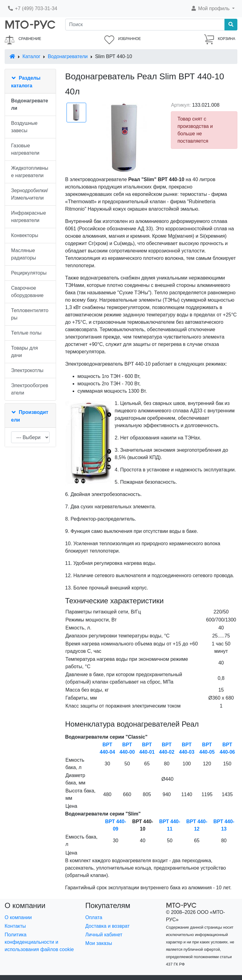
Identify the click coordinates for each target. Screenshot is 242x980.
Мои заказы (99, 943)
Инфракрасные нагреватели (28, 217)
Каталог (31, 56)
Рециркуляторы (29, 273)
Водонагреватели (68, 56)
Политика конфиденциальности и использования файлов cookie (39, 942)
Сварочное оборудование (27, 292)
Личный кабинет (104, 935)
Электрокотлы (27, 370)
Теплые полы (26, 333)
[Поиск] (145, 25)
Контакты (15, 926)
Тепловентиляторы (30, 314)
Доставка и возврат (107, 926)
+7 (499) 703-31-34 (32, 8)
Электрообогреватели (30, 389)
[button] (213, 9)
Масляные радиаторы (24, 254)
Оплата (94, 917)
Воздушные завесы (24, 127)
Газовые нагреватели (25, 149)
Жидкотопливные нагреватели (30, 172)
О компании (18, 917)
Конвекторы (25, 235)
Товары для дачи (24, 352)
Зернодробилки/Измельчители (30, 194)
